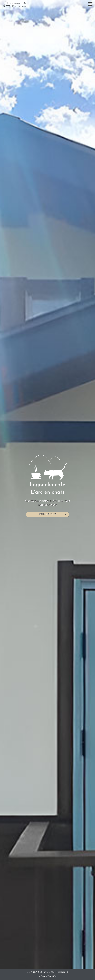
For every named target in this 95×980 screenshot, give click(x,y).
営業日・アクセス (47, 514)
